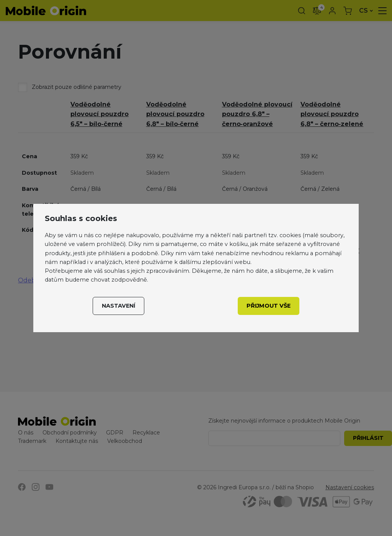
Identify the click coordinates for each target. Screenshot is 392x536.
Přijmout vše (269, 306)
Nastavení (118, 306)
